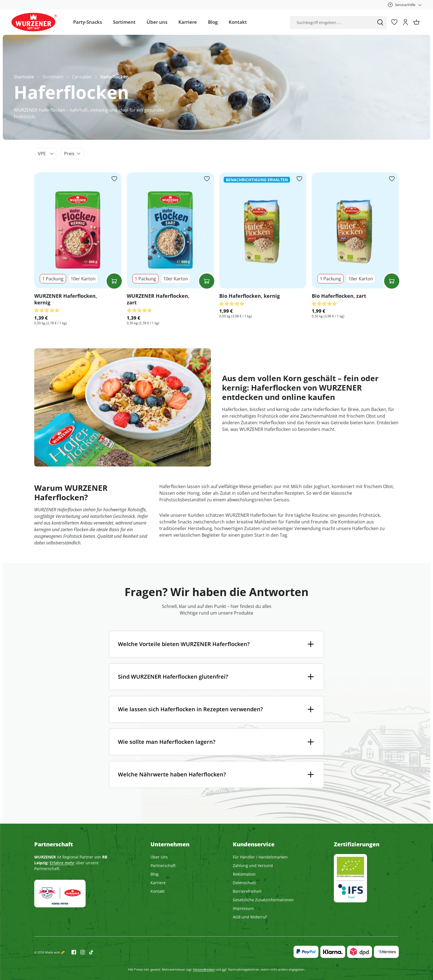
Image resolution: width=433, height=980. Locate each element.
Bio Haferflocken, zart (339, 296)
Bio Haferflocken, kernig (249, 296)
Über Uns (159, 857)
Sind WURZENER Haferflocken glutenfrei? (173, 677)
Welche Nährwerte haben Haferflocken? (172, 774)
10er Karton (83, 279)
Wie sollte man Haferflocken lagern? (167, 742)
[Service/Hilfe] (405, 5)
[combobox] (332, 23)
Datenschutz (244, 883)
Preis (72, 154)
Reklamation (244, 874)
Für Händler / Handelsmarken (260, 857)
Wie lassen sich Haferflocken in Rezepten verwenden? (190, 709)
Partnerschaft (163, 866)
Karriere (158, 883)
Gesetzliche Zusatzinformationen (263, 900)
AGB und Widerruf (250, 917)
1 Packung (53, 279)
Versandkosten (204, 969)
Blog (155, 874)
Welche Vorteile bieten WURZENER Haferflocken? (184, 644)
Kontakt (158, 891)
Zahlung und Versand (253, 866)
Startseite (24, 77)
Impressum (243, 908)
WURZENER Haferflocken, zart (158, 299)
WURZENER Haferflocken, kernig (66, 299)
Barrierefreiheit (247, 891)
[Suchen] (380, 23)
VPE (46, 154)
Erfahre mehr (62, 863)
